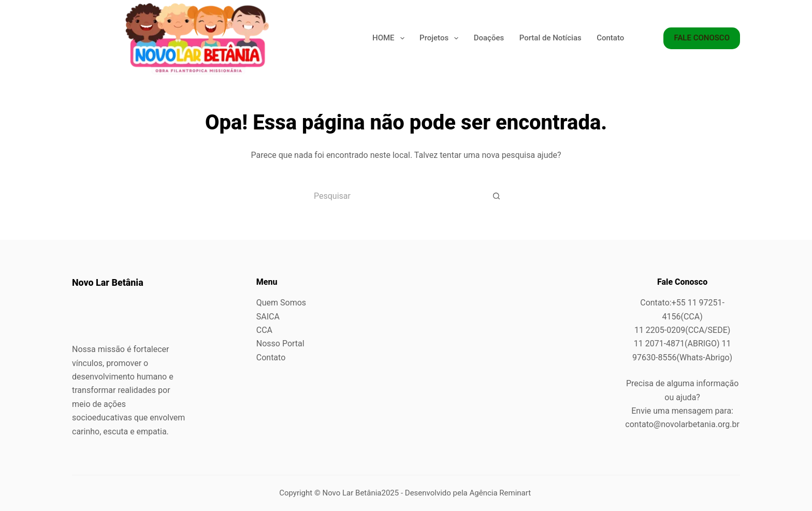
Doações (489, 38)
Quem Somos (281, 303)
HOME (388, 38)
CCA (264, 330)
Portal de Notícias (550, 38)
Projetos (439, 38)
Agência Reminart (501, 493)
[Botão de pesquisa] (497, 196)
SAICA (268, 317)
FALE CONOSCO (702, 38)
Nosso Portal (280, 344)
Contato (610, 38)
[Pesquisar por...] (393, 196)
